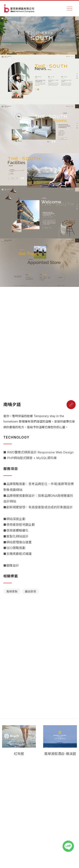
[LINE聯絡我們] (68, 846)
